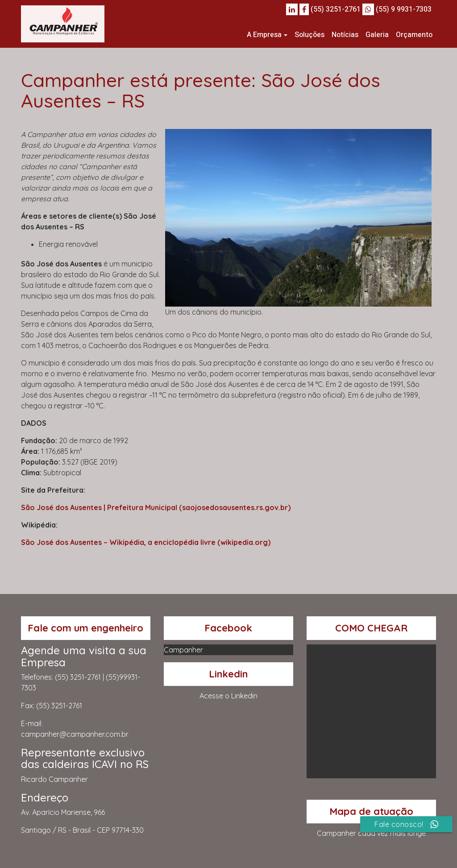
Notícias (345, 35)
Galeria (377, 35)
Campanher (183, 650)
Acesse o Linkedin (228, 696)
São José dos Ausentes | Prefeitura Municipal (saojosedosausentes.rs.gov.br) (156, 507)
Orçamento (414, 35)
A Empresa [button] (264, 35)
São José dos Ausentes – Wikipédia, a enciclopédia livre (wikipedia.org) (146, 542)
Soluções (310, 35)
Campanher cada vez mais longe (371, 833)
